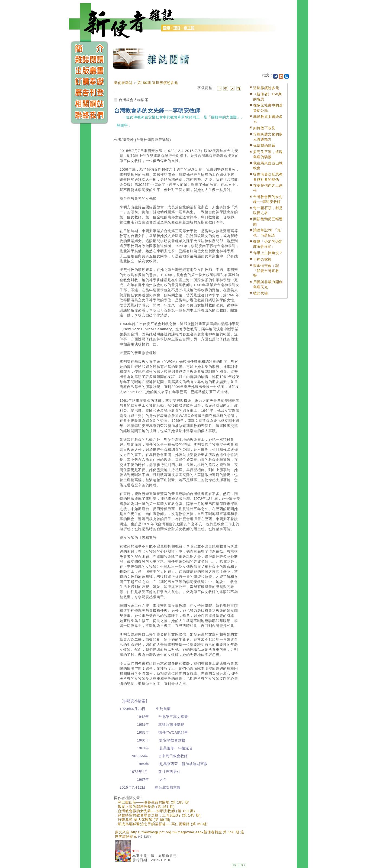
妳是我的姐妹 (264, 146)
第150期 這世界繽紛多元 (158, 83)
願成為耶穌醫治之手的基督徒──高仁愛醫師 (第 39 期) (163, 824)
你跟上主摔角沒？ (268, 253)
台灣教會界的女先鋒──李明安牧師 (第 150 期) (157, 811)
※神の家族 (262, 259)
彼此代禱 (261, 293)
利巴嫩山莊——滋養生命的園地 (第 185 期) (154, 802)
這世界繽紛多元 (266, 88)
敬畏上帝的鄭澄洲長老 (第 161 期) (146, 807)
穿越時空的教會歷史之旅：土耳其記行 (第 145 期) (159, 815)
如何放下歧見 (264, 128)
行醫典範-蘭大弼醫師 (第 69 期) (144, 820)
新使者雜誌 (123, 83)
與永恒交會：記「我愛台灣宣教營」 (266, 271)
